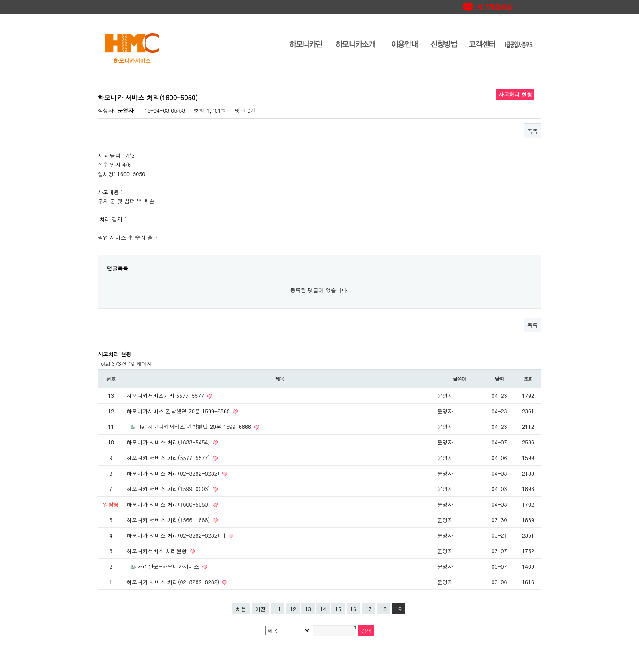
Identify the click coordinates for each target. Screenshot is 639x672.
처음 (241, 609)
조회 (528, 379)
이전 (260, 609)
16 (353, 609)
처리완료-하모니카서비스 (169, 566)
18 (383, 609)
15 (338, 609)
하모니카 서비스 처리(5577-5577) (169, 458)
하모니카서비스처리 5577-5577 (166, 395)
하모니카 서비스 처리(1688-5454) (169, 442)
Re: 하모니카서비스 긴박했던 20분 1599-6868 (195, 426)
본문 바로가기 (0, 0)
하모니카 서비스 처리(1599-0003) (169, 489)
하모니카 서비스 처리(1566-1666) (169, 520)
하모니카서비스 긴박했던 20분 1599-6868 (179, 411)
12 (293, 609)
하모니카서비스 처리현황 (158, 551)
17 (368, 609)
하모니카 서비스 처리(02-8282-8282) (174, 473)
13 (308, 609)
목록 (532, 131)
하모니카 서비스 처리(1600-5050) (169, 504)
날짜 (499, 379)
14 (323, 609)
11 (278, 609)
